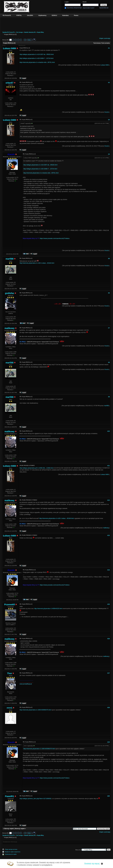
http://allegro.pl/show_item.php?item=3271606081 (35, 799)
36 (25, 40)
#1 (109, 48)
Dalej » (30, 40)
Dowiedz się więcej (92, 864)
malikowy (10, 328)
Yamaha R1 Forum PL (9, 32)
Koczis (107, 112)
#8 (109, 362)
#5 (109, 258)
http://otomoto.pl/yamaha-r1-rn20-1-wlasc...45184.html (37, 263)
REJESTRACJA (104, 8)
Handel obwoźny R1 (30, 32)
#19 (108, 742)
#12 (108, 500)
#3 (109, 120)
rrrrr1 (10, 708)
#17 (108, 673)
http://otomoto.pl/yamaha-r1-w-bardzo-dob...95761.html (37, 62)
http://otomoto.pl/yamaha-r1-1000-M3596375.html (35, 710)
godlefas (10, 293)
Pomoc (76, 15)
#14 (108, 570)
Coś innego (19, 32)
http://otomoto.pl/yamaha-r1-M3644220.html (48, 609)
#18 (108, 707)
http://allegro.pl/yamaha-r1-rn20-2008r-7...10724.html (36, 58)
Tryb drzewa (97, 43)
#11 (108, 466)
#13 (108, 535)
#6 (109, 293)
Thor (10, 673)
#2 (109, 82)
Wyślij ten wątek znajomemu (13, 852)
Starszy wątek (9, 829)
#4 (109, 154)
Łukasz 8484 (10, 48)
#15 (108, 604)
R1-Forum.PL (7, 15)
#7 (109, 328)
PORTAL (19, 15)
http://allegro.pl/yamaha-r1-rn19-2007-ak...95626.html (37, 54)
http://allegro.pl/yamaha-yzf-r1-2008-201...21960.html (36, 468)
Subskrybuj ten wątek (11, 854)
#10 (108, 431)
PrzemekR (10, 604)
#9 (109, 397)
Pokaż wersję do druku (11, 849)
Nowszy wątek (20, 829)
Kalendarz (66, 15)
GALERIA (30, 15)
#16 (108, 639)
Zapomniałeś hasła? (89, 8)
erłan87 (10, 83)
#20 (108, 796)
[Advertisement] (56, 23)
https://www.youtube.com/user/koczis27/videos (55, 238)
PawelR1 (10, 796)
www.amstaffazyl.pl (26, 684)
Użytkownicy (42, 15)
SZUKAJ (54, 15)
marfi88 (10, 259)
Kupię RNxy (40, 32)
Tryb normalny (106, 43)
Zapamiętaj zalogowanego (74, 8)
